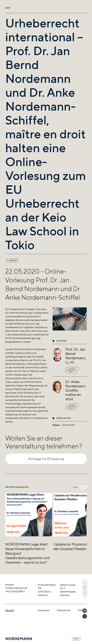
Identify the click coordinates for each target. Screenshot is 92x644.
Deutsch (10, 610)
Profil (71, 372)
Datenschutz (64, 610)
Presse (81, 610)
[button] (81, 487)
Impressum (44, 610)
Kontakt (72, 369)
